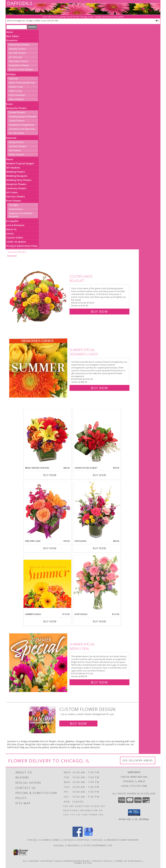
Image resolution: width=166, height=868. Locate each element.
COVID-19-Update (16, 242)
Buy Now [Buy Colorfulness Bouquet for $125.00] (99, 312)
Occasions (12, 40)
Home (9, 32)
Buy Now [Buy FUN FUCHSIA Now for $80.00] (99, 548)
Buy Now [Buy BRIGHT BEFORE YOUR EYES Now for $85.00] (50, 475)
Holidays (11, 74)
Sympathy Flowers (16, 108)
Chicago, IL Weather (66, 845)
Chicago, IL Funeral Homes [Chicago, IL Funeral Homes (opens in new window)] (44, 840)
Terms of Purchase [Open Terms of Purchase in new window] (128, 861)
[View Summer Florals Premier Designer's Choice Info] (47, 584)
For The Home (16, 133)
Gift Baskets (13, 168)
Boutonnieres (16, 209)
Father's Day (15, 91)
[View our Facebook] (78, 836)
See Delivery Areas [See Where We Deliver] (138, 760)
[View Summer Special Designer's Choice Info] (39, 368)
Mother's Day (16, 87)
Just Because (15, 57)
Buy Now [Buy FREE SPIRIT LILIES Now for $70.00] (50, 548)
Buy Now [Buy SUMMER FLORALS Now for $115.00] (50, 621)
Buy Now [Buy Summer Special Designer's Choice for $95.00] (99, 388)
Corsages (14, 205)
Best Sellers (13, 36)
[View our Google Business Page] (88, 836)
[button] (134, 812)
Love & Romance (15, 225)
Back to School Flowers (21, 69)
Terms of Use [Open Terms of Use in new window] (83, 863)
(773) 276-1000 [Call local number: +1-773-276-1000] (52, 21)
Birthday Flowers (17, 49)
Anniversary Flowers (19, 45)
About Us (11, 229)
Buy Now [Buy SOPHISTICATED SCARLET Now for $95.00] (99, 475)
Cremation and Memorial (22, 129)
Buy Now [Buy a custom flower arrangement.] (78, 723)
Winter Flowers (16, 155)
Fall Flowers (15, 150)
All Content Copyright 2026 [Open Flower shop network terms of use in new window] (42, 861)
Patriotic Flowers (16, 197)
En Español (12, 221)
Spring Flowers (16, 142)
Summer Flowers (17, 146)
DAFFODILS (20, 3)
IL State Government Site (97, 845)
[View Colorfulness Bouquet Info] (39, 293)
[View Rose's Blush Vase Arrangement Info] (97, 584)
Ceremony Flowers (16, 188)
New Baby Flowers (18, 61)
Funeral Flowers (17, 112)
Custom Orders (15, 238)
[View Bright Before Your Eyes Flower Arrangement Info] (47, 437)
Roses (9, 104)
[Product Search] (17, 27)
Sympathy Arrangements (21, 125)
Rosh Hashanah (17, 95)
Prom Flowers (14, 201)
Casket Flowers (17, 121)
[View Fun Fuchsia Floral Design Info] (97, 511)
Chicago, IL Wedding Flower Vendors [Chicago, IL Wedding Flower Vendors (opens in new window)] (116, 840)
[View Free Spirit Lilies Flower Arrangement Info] (47, 511)
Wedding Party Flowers (19, 180)
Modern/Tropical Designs (20, 163)
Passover (14, 78)
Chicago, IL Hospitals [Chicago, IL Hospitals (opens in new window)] (76, 840)
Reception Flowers (16, 184)
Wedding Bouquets (17, 176)
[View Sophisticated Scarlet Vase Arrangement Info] (97, 437)
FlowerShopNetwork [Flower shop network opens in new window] (75, 861)
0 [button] (157, 21)
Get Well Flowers (17, 53)
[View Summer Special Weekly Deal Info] (39, 663)
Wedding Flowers (16, 172)
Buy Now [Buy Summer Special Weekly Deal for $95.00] (99, 682)
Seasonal (11, 138)
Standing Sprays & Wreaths (23, 117)
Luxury (10, 233)
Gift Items (12, 192)
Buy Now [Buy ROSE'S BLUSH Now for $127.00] (99, 621)
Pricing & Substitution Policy (22, 246)
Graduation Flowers (19, 65)
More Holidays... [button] (17, 99)
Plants (10, 159)
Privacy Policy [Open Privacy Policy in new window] (102, 861)
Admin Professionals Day (22, 83)
